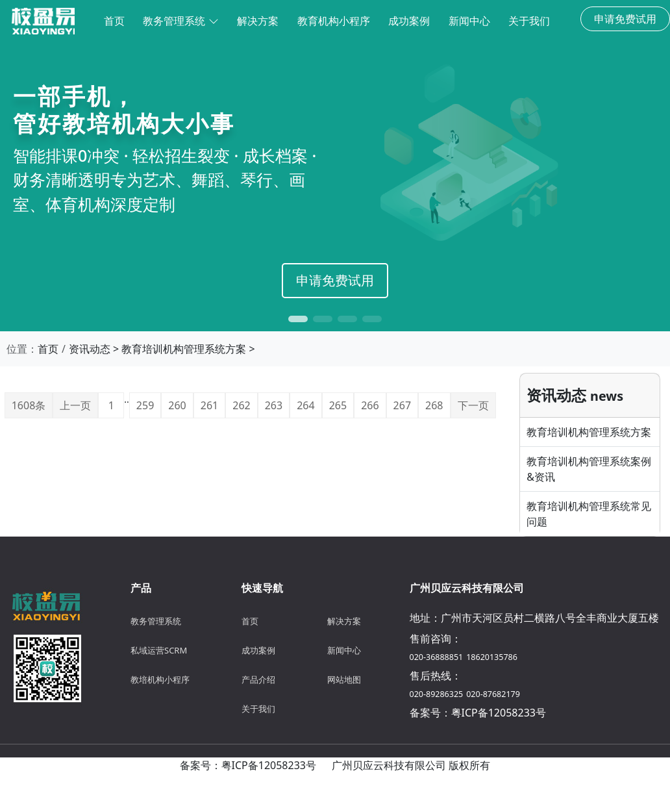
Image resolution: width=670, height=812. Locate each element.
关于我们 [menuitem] (529, 21)
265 (338, 405)
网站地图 (344, 679)
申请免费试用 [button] (625, 19)
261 (209, 405)
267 (402, 405)
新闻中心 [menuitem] (469, 21)
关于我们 (258, 709)
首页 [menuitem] (114, 21)
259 (145, 405)
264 (305, 405)
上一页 (75, 405)
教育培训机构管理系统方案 (184, 349)
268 (434, 405)
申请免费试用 (335, 280)
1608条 (29, 405)
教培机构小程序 (160, 679)
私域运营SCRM (159, 650)
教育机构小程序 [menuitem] (334, 21)
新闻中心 (344, 650)
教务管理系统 (180, 21)
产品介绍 (258, 679)
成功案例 (258, 650)
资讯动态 (90, 349)
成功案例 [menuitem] (409, 21)
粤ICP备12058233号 (499, 713)
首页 (48, 349)
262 (241, 405)
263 (274, 405)
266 (370, 405)
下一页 (473, 405)
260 (177, 405)
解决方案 (344, 621)
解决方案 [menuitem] (258, 21)
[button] (298, 319)
